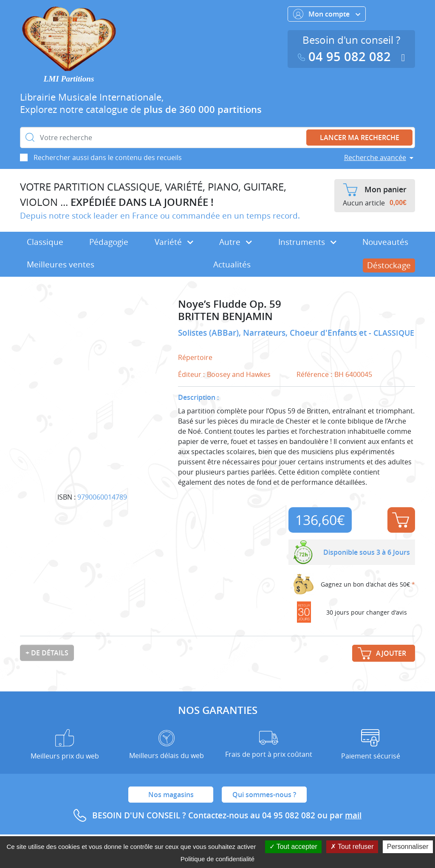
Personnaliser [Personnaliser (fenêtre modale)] (408, 847)
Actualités (232, 264)
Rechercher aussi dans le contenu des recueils (108, 157)
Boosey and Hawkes (239, 374)
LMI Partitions (69, 79)
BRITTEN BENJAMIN (225, 316)
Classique (45, 242)
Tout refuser (352, 847)
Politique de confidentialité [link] (217, 859)
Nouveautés (385, 242)
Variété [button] (174, 242)
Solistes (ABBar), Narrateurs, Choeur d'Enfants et (273, 333)
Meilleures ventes (61, 264)
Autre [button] (236, 242)
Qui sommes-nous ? (264, 795)
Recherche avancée (375, 157)
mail (353, 815)
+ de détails (47, 653)
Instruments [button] (307, 242)
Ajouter (401, 520)
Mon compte (327, 14)
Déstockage (389, 265)
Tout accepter (293, 847)
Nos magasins (171, 795)
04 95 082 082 (346, 57)
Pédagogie (109, 242)
